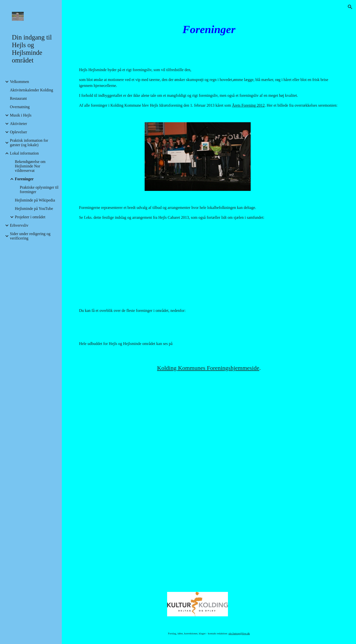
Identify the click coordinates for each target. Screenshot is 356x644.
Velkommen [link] (19, 82)
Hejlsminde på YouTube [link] (34, 209)
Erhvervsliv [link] (19, 225)
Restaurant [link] (18, 98)
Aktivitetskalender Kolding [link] (32, 90)
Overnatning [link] (20, 107)
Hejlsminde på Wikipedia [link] (35, 200)
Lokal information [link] (24, 153)
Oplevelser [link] (18, 132)
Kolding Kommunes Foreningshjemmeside (208, 368)
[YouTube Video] (198, 264)
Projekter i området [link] (30, 217)
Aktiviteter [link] (18, 124)
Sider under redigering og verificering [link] (30, 236)
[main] (209, 30)
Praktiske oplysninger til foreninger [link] (39, 190)
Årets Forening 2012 (248, 105)
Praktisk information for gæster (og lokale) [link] (29, 143)
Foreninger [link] (24, 179)
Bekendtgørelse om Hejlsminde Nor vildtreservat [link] (30, 166)
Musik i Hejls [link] (21, 115)
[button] (350, 7)
